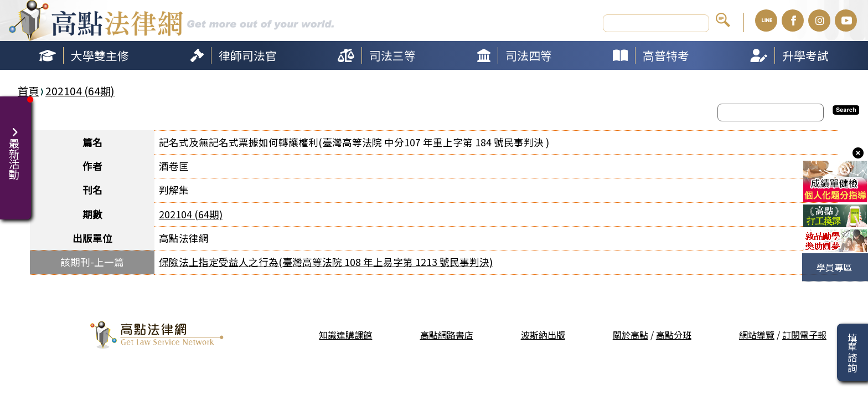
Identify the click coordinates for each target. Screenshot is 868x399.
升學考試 (805, 55)
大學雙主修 (100, 55)
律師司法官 (248, 55)
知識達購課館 (345, 335)
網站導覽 (757, 335)
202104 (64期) (80, 91)
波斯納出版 (543, 335)
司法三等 (392, 55)
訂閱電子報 (804, 335)
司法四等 (529, 55)
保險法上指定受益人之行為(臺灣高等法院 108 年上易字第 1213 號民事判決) (326, 262)
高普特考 (666, 55)
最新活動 (15, 147)
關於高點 (631, 335)
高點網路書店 (447, 335)
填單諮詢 (852, 352)
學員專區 (834, 267)
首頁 (28, 91)
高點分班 (674, 335)
